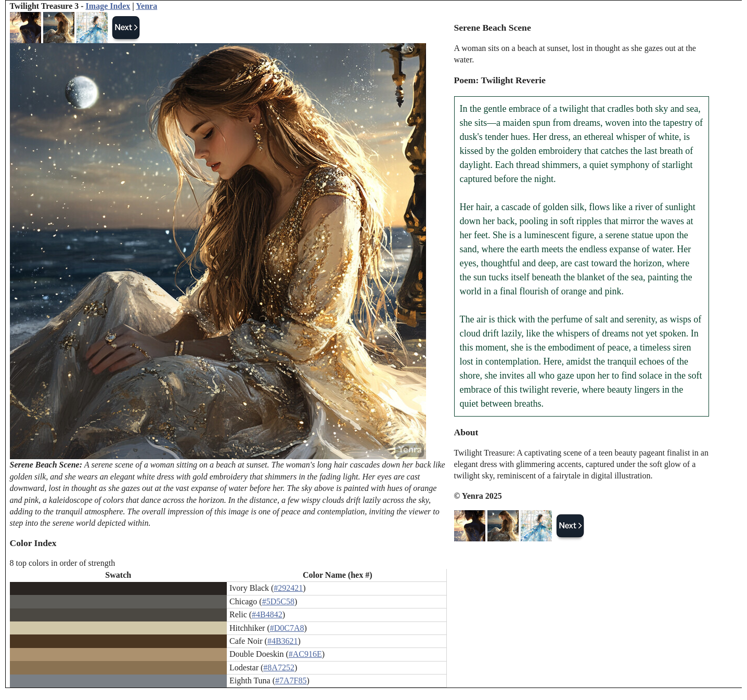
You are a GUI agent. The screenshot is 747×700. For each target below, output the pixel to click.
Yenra (146, 6)
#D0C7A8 (287, 628)
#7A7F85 (291, 680)
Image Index (108, 6)
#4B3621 (283, 641)
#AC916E (305, 654)
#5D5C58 (278, 601)
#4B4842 (267, 614)
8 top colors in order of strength (63, 563)
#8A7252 (279, 667)
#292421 (288, 588)
